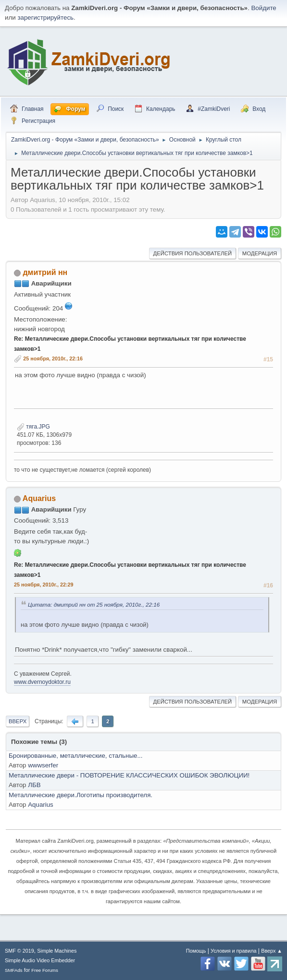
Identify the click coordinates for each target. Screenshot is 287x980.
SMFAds (14, 970)
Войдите (263, 8)
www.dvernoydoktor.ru (42, 682)
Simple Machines (57, 951)
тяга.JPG (33, 427)
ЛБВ (34, 785)
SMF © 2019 (19, 951)
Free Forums (45, 970)
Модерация (260, 253)
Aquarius (39, 498)
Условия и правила (233, 951)
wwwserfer (43, 765)
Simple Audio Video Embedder (40, 960)
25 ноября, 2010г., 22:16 (53, 359)
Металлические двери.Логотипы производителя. (81, 795)
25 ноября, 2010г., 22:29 (44, 585)
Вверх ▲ (272, 951)
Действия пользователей (193, 253)
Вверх (18, 721)
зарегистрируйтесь (45, 18)
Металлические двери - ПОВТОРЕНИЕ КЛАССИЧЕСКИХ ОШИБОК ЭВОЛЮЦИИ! (129, 775)
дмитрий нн (45, 272)
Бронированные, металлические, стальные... (76, 756)
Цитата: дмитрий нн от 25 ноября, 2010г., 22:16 (94, 604)
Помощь (196, 951)
